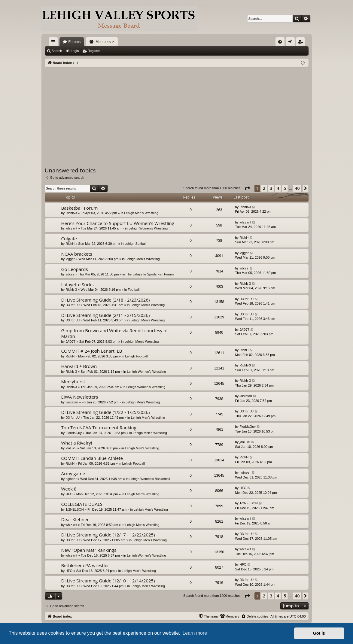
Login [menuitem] (291, 43)
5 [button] (285, 188)
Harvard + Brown (79, 366)
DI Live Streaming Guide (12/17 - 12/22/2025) (108, 535)
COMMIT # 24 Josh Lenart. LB (92, 351)
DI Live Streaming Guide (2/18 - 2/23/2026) (106, 300)
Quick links (54, 43)
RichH (70, 244)
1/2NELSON (75, 509)
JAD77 (70, 342)
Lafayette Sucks (78, 284)
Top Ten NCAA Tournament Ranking (99, 427)
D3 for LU (73, 305)
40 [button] (297, 188)
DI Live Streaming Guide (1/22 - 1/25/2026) (106, 412)
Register (94, 51)
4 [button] (278, 188)
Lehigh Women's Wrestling (148, 228)
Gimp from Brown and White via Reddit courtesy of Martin (115, 333)
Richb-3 (71, 213)
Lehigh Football (136, 356)
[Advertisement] (177, 112)
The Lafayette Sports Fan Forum (150, 274)
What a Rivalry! (77, 443)
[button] (247, 188)
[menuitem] (280, 42)
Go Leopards (75, 269)
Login (75, 51)
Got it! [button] (319, 633)
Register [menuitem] (301, 43)
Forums (75, 42)
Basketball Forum (80, 208)
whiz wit (71, 228)
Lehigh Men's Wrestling (141, 213)
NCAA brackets (77, 254)
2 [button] (264, 188)
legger (70, 259)
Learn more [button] (195, 633)
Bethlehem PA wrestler (85, 565)
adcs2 (70, 274)
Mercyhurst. (74, 381)
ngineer (71, 479)
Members (103, 42)
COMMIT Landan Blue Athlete (92, 458)
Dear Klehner (75, 519)
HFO (69, 494)
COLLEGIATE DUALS (82, 504)
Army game (73, 473)
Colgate (69, 238)
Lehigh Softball (135, 244)
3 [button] (271, 188)
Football (134, 290)
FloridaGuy (74, 433)
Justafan (72, 402)
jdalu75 (71, 448)
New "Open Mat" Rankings (89, 550)
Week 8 (69, 489)
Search (57, 51)
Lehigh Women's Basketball (150, 479)
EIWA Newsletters (80, 397)
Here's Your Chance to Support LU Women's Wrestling (118, 223)
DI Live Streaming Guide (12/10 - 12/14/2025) (108, 581)
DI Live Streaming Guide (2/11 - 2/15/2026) (106, 315)
